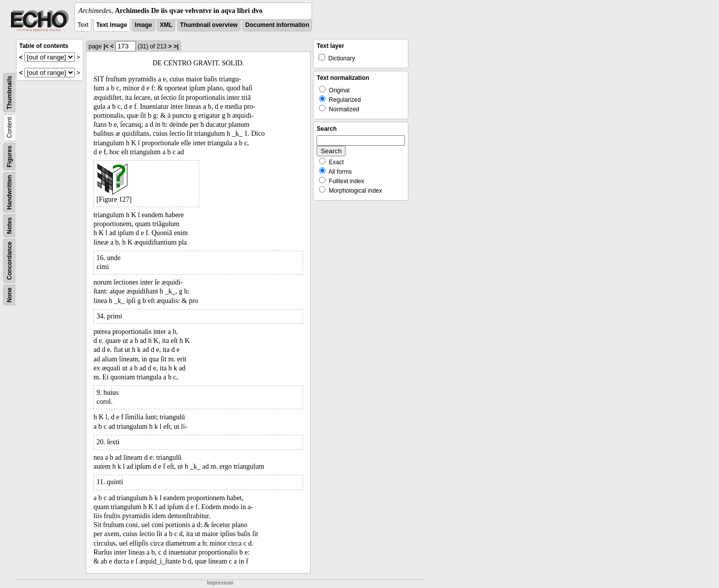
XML (166, 25)
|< (106, 46)
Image (144, 25)
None (9, 295)
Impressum (220, 583)
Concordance (9, 261)
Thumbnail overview (209, 25)
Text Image (112, 25)
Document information (277, 25)
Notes (9, 225)
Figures (9, 156)
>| (176, 46)
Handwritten (9, 192)
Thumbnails (9, 93)
